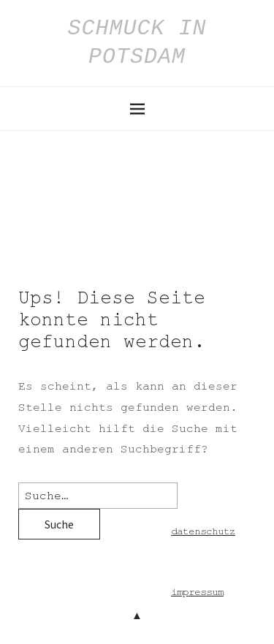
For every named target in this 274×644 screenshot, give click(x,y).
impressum (197, 592)
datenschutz (203, 531)
